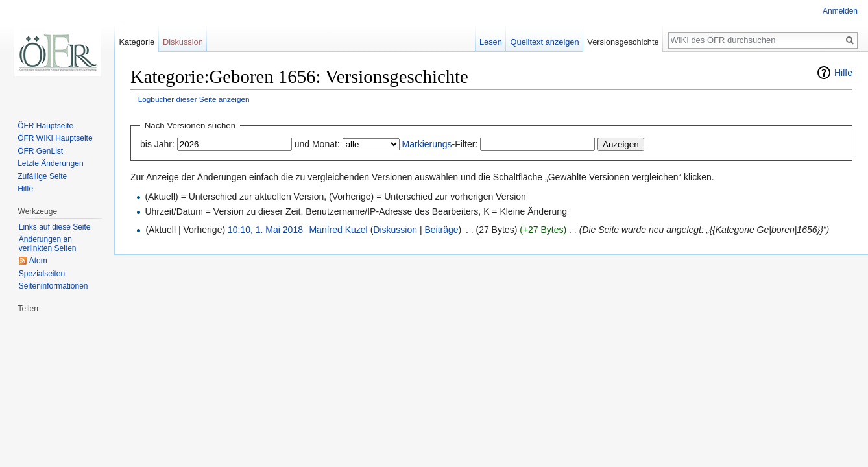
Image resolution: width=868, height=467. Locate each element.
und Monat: (317, 144)
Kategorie (137, 42)
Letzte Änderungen (50, 163)
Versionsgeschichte (623, 42)
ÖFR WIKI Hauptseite (55, 138)
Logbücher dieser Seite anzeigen (194, 99)
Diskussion (395, 230)
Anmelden (840, 11)
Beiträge (441, 230)
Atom (38, 261)
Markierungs (427, 144)
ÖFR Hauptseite (45, 126)
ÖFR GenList (40, 151)
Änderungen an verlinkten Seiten (48, 244)
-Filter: (440, 144)
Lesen (491, 42)
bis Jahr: (157, 144)
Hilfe (843, 73)
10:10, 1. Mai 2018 (265, 230)
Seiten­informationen (54, 286)
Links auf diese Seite (55, 227)
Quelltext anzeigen (545, 42)
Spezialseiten (42, 274)
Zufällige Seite (42, 176)
